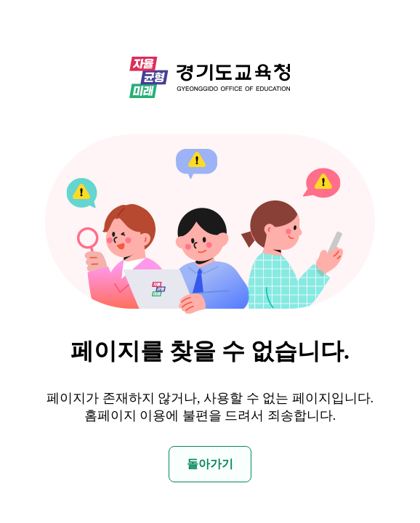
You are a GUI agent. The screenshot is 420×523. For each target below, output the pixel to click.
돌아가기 (210, 464)
